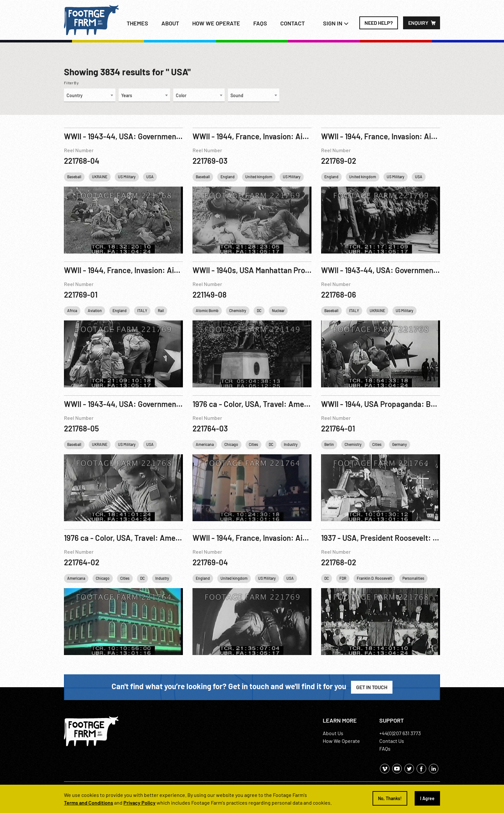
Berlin (329, 444)
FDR (343, 578)
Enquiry (418, 23)
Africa (72, 310)
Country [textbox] (75, 95)
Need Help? (379, 23)
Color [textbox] (181, 95)
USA (150, 177)
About (170, 23)
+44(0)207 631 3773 (400, 733)
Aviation (95, 310)
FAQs (260, 23)
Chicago (231, 444)
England (228, 177)
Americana (205, 444)
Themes (137, 23)
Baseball (74, 177)
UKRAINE (100, 177)
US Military (127, 177)
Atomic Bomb (207, 310)
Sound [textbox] (237, 95)
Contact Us (392, 741)
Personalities (413, 578)
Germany (400, 444)
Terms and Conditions (89, 803)
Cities (253, 444)
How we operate (216, 23)
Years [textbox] (127, 95)
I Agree (427, 798)
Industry (291, 444)
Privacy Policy (139, 803)
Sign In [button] (336, 23)
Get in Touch (372, 687)
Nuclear (278, 310)
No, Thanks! (390, 798)
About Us (333, 733)
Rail (161, 310)
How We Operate (341, 741)
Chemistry (238, 310)
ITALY (142, 310)
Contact (292, 23)
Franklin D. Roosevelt (374, 578)
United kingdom (259, 177)
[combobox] (90, 95)
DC (259, 310)
